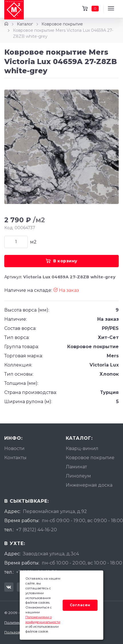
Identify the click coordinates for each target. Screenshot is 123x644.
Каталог (25, 24)
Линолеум (78, 476)
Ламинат (76, 467)
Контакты (15, 458)
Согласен (80, 605)
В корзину (62, 261)
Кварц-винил (82, 448)
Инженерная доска (89, 485)
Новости (14, 448)
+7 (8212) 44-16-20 (36, 530)
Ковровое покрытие (62, 24)
